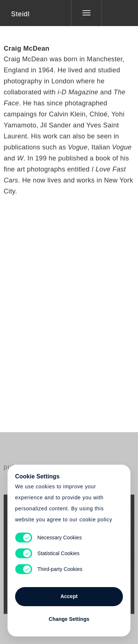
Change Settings (69, 619)
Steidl (20, 14)
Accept (69, 596)
